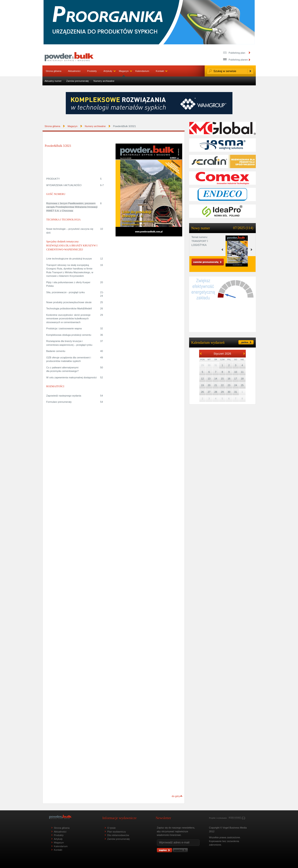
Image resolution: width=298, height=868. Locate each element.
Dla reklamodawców (118, 835)
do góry (176, 796)
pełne (246, 342)
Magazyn (124, 71)
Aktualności (74, 71)
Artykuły (108, 71)
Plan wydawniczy (117, 832)
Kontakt (160, 71)
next (222, 250)
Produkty (92, 71)
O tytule (112, 828)
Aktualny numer (53, 81)
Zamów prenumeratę (78, 81)
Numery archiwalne (104, 81)
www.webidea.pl (237, 818)
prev (251, 250)
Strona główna (54, 71)
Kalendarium (142, 71)
